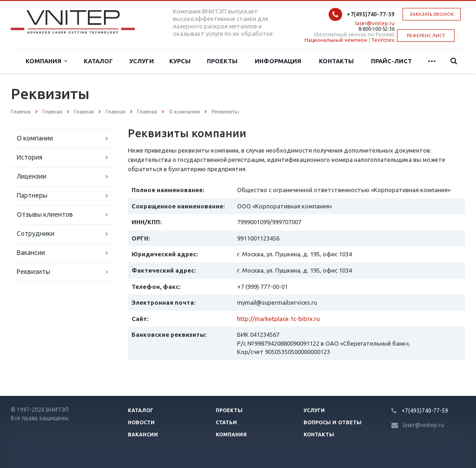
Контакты (336, 61)
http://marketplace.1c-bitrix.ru (278, 319)
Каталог (98, 61)
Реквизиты (33, 272)
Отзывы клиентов (45, 214)
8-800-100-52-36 (377, 29)
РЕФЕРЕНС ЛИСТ (426, 36)
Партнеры (32, 195)
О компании (35, 138)
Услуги (142, 61)
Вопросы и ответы (333, 422)
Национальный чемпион (336, 40)
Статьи (226, 422)
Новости (141, 422)
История (30, 157)
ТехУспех (383, 40)
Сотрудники (36, 234)
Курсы (180, 61)
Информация (278, 61)
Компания (46, 61)
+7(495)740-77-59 (371, 14)
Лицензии (32, 176)
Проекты (222, 61)
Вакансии (31, 253)
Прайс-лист (391, 61)
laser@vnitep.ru (375, 23)
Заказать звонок (432, 14)
